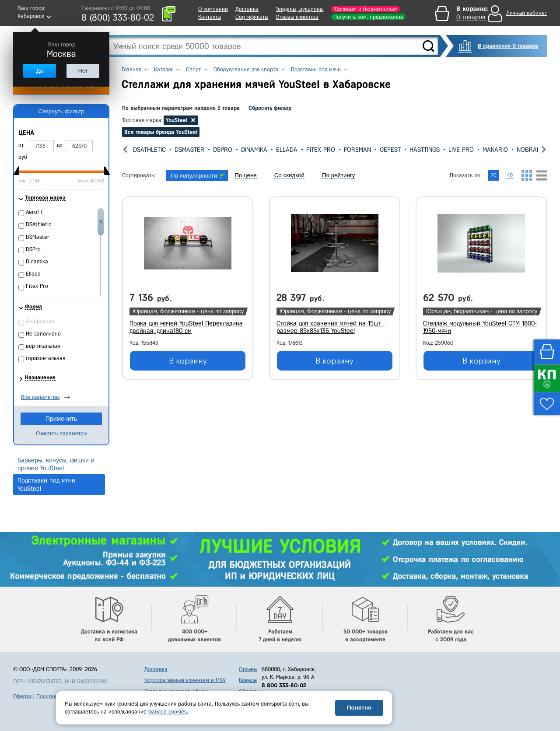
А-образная (40, 321)
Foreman (357, 150)
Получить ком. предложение (368, 17)
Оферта (22, 696)
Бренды (248, 680)
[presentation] (125, 149)
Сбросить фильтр (270, 108)
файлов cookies (168, 712)
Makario (495, 150)
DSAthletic (149, 150)
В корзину (188, 361)
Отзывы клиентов (297, 17)
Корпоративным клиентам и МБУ (185, 680)
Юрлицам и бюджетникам (366, 9)
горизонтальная (45, 358)
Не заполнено (43, 334)
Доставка (247, 9)
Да (39, 71)
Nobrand (531, 150)
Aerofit (34, 212)
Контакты (210, 17)
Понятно (359, 708)
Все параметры (40, 397)
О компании (213, 9)
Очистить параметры (61, 433)
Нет (83, 71)
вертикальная (43, 346)
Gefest (390, 150)
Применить (61, 419)
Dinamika (254, 150)
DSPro (223, 150)
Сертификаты (252, 17)
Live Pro (461, 150)
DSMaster (189, 150)
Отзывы (248, 669)
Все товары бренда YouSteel (161, 132)
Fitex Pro (321, 150)
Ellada (287, 150)
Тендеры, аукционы (299, 9)
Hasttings (425, 150)
